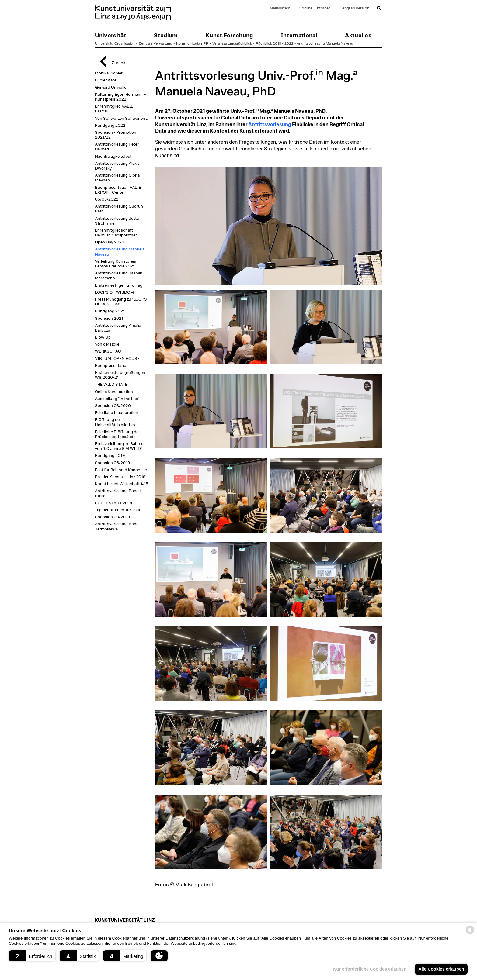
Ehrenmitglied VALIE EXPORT (114, 109)
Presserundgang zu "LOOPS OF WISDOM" (121, 302)
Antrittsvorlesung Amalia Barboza (118, 328)
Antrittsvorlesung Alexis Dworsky (117, 166)
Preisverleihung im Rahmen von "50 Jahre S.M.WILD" (120, 446)
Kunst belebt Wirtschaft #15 (122, 484)
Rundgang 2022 (110, 126)
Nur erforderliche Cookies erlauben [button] (370, 969)
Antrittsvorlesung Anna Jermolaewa (117, 526)
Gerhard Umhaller (111, 88)
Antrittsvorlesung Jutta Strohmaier (117, 221)
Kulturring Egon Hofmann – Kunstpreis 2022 (120, 97)
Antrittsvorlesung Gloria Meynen (117, 178)
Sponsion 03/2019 (112, 517)
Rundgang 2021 (110, 311)
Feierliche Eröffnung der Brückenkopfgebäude (117, 434)
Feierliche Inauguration (117, 413)
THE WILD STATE (111, 385)
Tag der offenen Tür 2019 (118, 510)
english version (356, 8)
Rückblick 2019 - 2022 (275, 43)
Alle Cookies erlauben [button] (441, 969)
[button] (32, 956)
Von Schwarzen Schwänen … (122, 119)
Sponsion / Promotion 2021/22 (116, 135)
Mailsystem (280, 8)
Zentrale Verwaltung (155, 43)
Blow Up (103, 337)
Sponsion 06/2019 (112, 463)
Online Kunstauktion (114, 392)
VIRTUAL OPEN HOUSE (117, 359)
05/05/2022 (107, 199)
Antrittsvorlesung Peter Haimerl (117, 147)
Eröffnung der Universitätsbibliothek (115, 422)
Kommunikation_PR (192, 43)
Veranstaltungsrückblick (232, 43)
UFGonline (303, 8)
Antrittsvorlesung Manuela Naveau (325, 43)
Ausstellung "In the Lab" (117, 399)
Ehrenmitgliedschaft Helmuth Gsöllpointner (116, 233)
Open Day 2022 (110, 242)
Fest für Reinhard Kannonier (121, 470)
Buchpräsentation (112, 366)
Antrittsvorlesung (270, 125)
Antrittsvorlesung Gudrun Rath (119, 209)
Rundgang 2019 (110, 456)
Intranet (323, 8)
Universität (104, 43)
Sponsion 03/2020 (113, 406)
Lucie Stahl (105, 80)
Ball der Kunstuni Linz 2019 (120, 477)
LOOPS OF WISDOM (114, 292)
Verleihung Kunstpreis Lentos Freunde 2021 (115, 264)
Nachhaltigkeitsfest (113, 157)
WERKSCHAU (108, 351)
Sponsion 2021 (109, 319)
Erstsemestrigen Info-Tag (119, 285)
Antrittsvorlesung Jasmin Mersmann (119, 276)
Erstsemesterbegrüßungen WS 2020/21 (120, 375)
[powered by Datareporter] (470, 934)
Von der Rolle (107, 344)
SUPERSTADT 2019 (113, 503)
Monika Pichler (109, 73)
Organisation (125, 43)
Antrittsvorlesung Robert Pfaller (118, 493)
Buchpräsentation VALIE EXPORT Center (118, 190)
